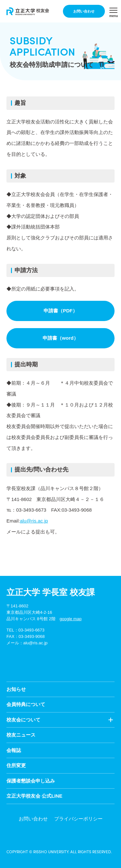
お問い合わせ (84, 11)
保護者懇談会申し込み (31, 781)
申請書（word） (60, 338)
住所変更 (16, 765)
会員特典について (26, 704)
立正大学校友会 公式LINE (34, 796)
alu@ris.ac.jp (34, 521)
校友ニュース (21, 735)
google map (71, 619)
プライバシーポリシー (78, 819)
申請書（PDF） (60, 311)
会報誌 (14, 750)
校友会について (23, 720)
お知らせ (16, 689)
